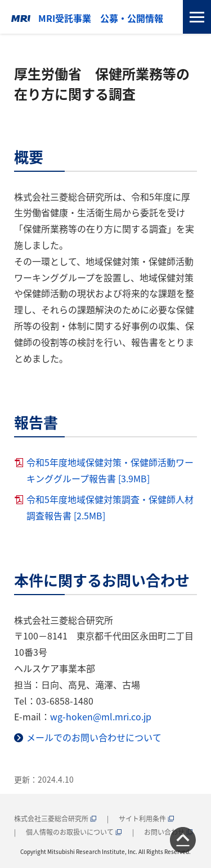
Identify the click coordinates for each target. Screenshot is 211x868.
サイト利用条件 (147, 818)
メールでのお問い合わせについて (94, 737)
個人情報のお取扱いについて (74, 832)
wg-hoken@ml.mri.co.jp (101, 716)
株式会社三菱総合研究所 (55, 818)
